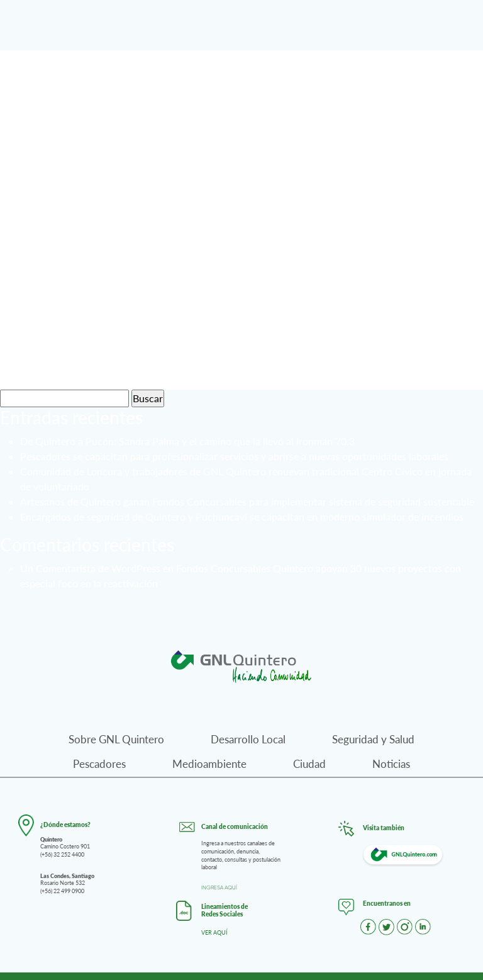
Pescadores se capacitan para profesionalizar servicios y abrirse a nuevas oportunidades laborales (234, 456)
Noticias (391, 764)
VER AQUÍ (214, 933)
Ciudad (309, 764)
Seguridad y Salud (373, 739)
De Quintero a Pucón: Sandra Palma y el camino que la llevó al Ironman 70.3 (187, 441)
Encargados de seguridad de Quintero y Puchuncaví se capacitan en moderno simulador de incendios (242, 516)
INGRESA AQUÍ (219, 887)
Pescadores (99, 764)
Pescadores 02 (103, 293)
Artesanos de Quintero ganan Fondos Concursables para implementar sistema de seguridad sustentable (247, 501)
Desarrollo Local (248, 739)
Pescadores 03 (103, 225)
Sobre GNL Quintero (116, 739)
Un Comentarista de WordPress (90, 568)
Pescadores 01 (103, 361)
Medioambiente (209, 764)
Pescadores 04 (103, 89)
